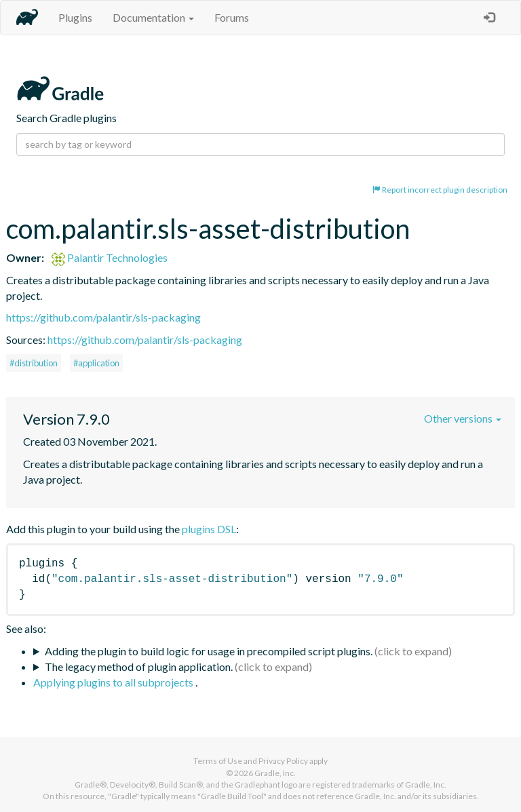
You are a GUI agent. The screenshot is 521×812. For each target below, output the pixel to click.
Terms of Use (218, 761)
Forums (232, 17)
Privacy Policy (283, 761)
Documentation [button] (153, 17)
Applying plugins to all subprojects (114, 682)
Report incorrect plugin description (440, 190)
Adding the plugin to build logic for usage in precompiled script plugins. (209, 651)
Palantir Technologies (110, 257)
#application (96, 363)
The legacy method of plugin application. (139, 666)
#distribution (34, 363)
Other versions (463, 418)
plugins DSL (209, 529)
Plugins (75, 17)
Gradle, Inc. (275, 773)
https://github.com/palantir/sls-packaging (103, 317)
